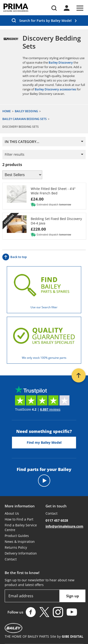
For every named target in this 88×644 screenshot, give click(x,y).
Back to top (15, 257)
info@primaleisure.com (64, 526)
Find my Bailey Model (44, 442)
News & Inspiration (20, 542)
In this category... (22, 142)
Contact (11, 559)
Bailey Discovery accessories (55, 89)
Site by (67, 636)
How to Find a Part (19, 519)
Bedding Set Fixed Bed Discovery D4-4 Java (56, 221)
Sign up (73, 596)
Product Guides (17, 536)
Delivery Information (21, 553)
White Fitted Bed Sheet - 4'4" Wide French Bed (53, 191)
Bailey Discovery (61, 62)
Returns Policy (16, 547)
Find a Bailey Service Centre (21, 527)
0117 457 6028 (57, 520)
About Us (12, 513)
